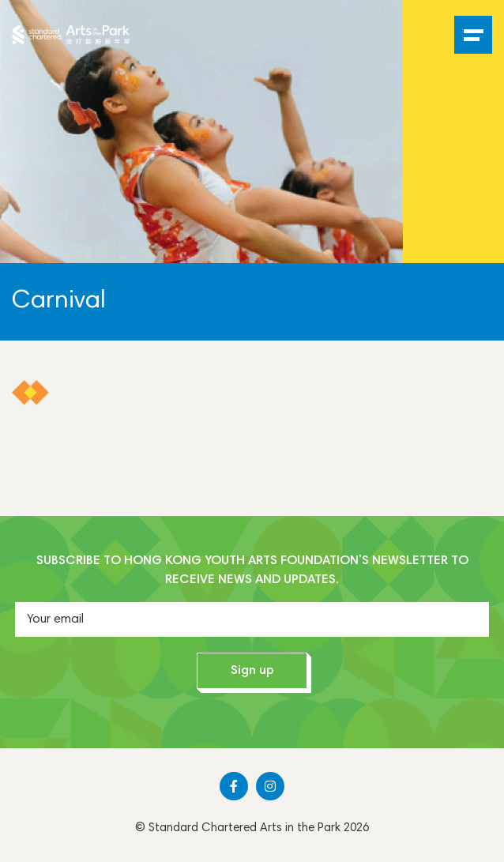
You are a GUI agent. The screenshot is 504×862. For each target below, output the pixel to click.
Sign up (252, 671)
